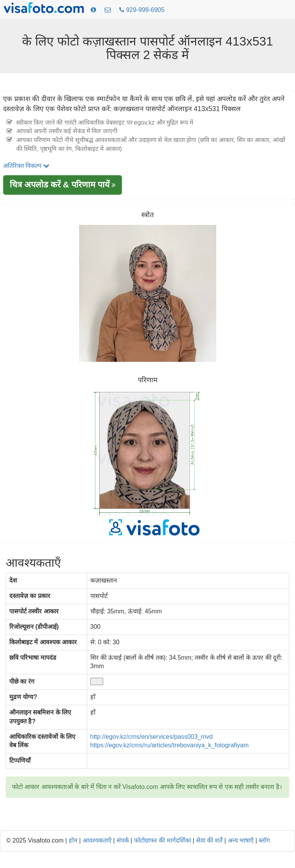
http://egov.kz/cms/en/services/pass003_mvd (152, 737)
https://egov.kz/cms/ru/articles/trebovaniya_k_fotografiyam (170, 745)
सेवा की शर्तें (209, 840)
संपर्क (123, 840)
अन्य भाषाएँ (241, 840)
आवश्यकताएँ (97, 840)
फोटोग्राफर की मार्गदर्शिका (163, 840)
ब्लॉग (264, 840)
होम (73, 840)
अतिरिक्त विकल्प (26, 166)
